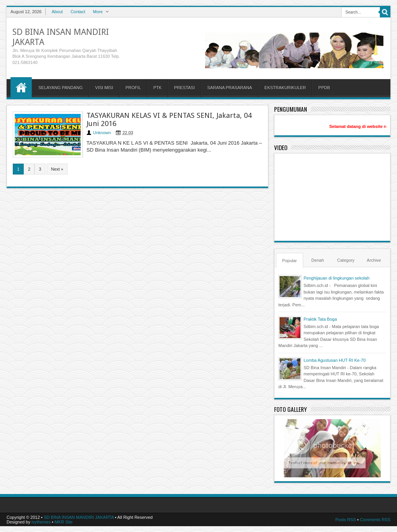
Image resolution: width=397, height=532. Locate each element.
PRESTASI (185, 88)
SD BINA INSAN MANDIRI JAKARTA (79, 517)
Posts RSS (346, 520)
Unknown (102, 133)
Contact (78, 12)
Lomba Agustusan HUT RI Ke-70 (335, 360)
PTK (158, 88)
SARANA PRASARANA (230, 88)
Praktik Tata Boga (320, 319)
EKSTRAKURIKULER (285, 88)
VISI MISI (104, 88)
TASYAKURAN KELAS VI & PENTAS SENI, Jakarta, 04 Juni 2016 (169, 119)
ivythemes (41, 522)
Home (21, 87)
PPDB (324, 88)
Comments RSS (375, 520)
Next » (57, 169)
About (57, 12)
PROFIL (133, 88)
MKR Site (64, 522)
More (98, 12)
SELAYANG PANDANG (60, 88)
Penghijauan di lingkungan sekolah (337, 278)
